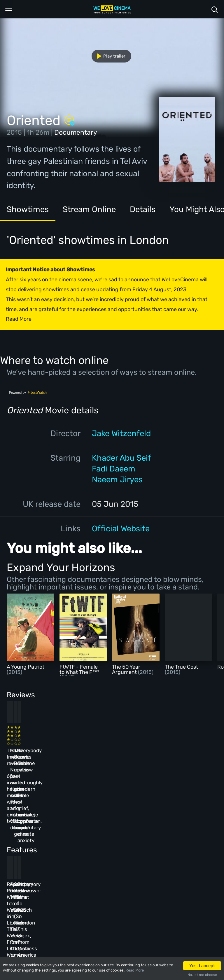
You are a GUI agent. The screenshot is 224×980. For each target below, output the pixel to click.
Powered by (28, 393)
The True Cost (181, 667)
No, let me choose (202, 975)
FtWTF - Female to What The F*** (79, 669)
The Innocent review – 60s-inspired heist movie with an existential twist (25, 750)
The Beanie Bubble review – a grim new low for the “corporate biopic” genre (127, 750)
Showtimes (28, 209)
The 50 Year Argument (126, 669)
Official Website (121, 529)
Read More (135, 970)
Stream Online (89, 209)
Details (143, 209)
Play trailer (109, 56)
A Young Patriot (26, 667)
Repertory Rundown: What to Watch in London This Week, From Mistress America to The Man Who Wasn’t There (176, 848)
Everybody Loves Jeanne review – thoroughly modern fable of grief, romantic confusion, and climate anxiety (175, 757)
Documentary (76, 132)
